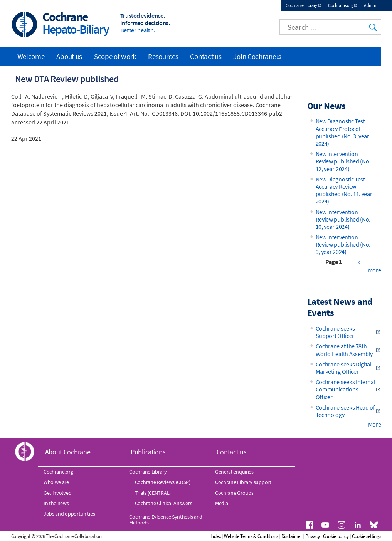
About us (69, 56)
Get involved (57, 493)
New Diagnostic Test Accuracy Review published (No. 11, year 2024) (344, 190)
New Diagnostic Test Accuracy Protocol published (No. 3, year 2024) (342, 132)
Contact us (206, 56)
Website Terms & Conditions (251, 536)
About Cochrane (68, 452)
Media (222, 503)
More (375, 424)
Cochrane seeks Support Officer (335, 332)
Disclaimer (292, 536)
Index (216, 536)
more (374, 270)
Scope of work (115, 56)
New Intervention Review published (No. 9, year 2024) (343, 244)
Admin (370, 5)
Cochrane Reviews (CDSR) (163, 482)
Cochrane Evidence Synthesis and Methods (166, 519)
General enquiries (234, 472)
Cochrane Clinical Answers (164, 503)
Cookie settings (367, 536)
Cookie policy (336, 536)
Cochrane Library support (243, 482)
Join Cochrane (254, 56)
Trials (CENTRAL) (153, 493)
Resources (163, 56)
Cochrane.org (341, 5)
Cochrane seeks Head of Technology (345, 411)
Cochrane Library (301, 5)
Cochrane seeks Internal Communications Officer (346, 389)
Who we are (56, 482)
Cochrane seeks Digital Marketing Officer (344, 368)
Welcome (31, 56)
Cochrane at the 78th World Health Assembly (344, 350)
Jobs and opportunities (69, 514)
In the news (56, 503)
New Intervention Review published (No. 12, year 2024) (343, 161)
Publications (148, 452)
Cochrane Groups (234, 493)
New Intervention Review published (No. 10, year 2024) (343, 219)
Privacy (313, 536)
